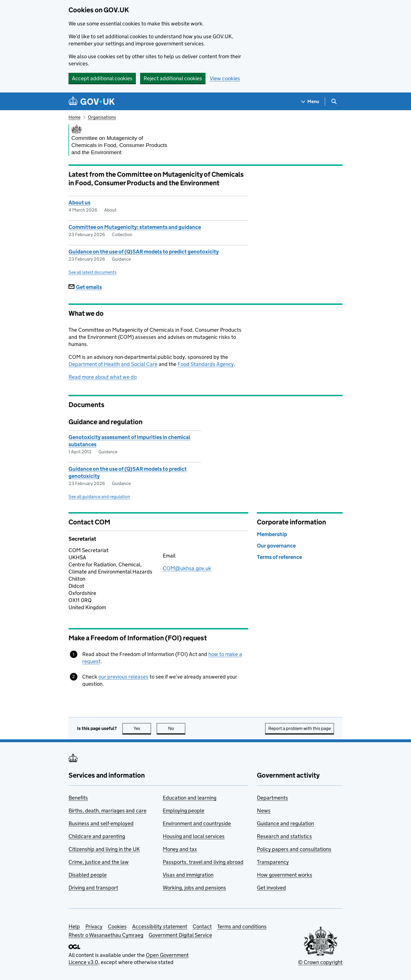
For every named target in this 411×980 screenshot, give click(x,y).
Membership (272, 534)
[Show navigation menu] (310, 101)
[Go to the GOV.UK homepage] (92, 101)
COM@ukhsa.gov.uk (187, 568)
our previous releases (123, 677)
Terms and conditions (242, 926)
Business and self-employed (101, 823)
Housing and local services (194, 836)
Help (74, 926)
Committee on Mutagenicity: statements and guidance (135, 227)
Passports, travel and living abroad (203, 862)
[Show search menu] (334, 101)
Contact (202, 926)
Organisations (102, 117)
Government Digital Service (180, 935)
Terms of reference (279, 557)
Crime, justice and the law (99, 862)
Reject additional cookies (173, 78)
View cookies (225, 78)
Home (74, 117)
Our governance (276, 546)
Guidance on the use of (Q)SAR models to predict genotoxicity (144, 252)
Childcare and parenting (97, 836)
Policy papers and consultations (294, 849)
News (264, 811)
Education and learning (190, 798)
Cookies (117, 926)
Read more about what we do (103, 377)
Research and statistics (284, 836)
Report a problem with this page (300, 728)
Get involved (271, 888)
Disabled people (88, 875)
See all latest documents (92, 272)
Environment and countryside (197, 823)
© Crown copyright (320, 962)
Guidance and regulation (285, 823)
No (177, 728)
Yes (142, 728)
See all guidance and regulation (99, 497)
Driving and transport (93, 888)
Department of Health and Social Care (113, 364)
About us (79, 203)
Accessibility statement (160, 926)
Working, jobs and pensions (194, 888)
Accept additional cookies (102, 78)
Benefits (78, 798)
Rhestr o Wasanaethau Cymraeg (106, 935)
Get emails (85, 287)
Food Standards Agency (206, 364)
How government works (285, 875)
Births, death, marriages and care (107, 811)
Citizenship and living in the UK (104, 849)
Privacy (94, 926)
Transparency (273, 862)
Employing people (184, 811)
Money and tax (180, 849)
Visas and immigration (188, 875)
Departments (272, 798)
